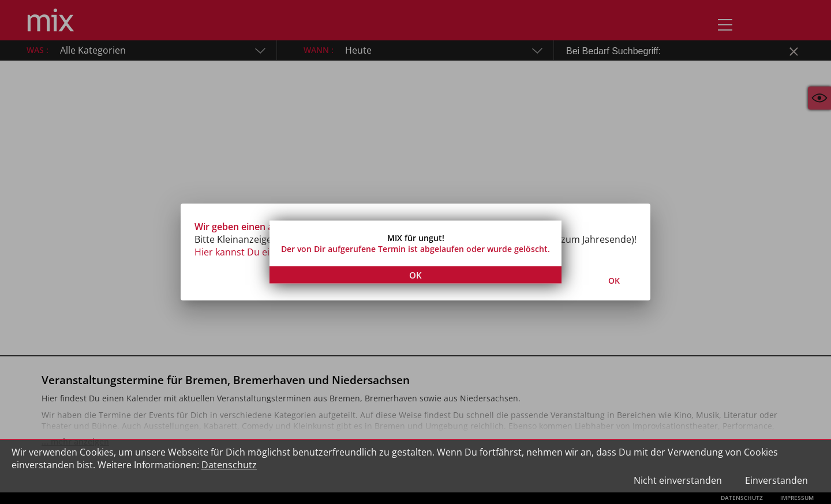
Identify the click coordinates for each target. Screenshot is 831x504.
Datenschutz (229, 465)
